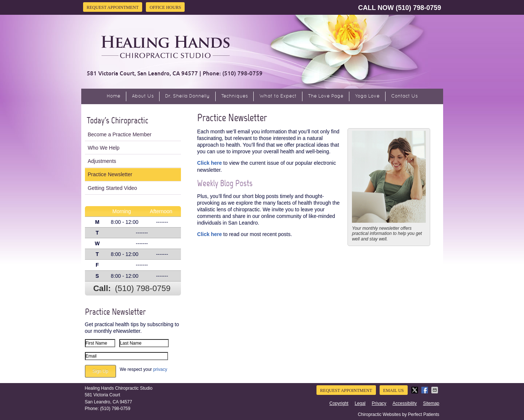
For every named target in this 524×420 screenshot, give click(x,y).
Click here (210, 163)
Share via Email (435, 390)
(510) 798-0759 (418, 8)
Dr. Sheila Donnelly (187, 96)
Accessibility (405, 403)
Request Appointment (113, 7)
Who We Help (104, 148)
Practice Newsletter (110, 174)
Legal (360, 403)
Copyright (339, 403)
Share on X (415, 390)
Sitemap (431, 403)
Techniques (234, 96)
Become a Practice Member (120, 134)
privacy (160, 369)
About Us (143, 96)
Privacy (379, 403)
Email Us (394, 390)
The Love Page (326, 96)
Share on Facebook (425, 390)
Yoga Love (367, 96)
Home (114, 96)
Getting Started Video (113, 188)
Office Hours (165, 7)
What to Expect (278, 96)
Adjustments (102, 161)
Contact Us (404, 96)
